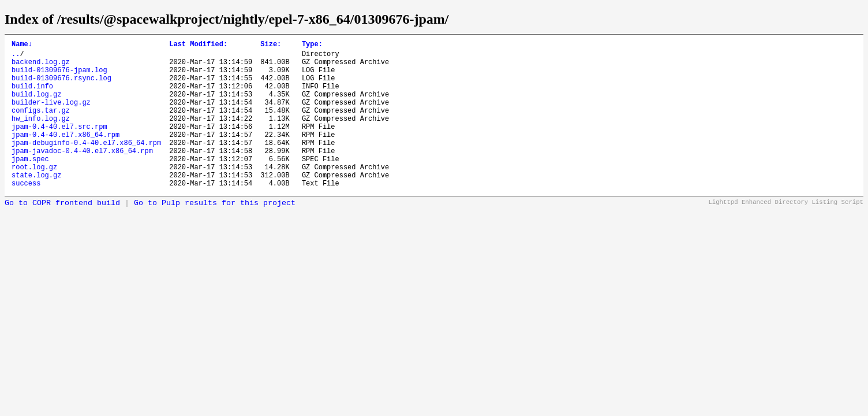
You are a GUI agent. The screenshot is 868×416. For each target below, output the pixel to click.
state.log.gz (36, 204)
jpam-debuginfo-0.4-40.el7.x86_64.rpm (86, 165)
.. (16, 57)
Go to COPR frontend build (62, 234)
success (26, 214)
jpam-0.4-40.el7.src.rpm (59, 145)
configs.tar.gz (41, 126)
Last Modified (198, 45)
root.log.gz (34, 194)
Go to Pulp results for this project (215, 234)
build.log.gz (36, 106)
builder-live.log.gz (51, 116)
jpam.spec (30, 185)
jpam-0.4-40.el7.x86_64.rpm (66, 155)
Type (312, 45)
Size (271, 45)
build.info (32, 96)
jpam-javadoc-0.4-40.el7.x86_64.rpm (82, 175)
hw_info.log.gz (41, 135)
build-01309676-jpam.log (59, 77)
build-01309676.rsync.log (61, 86)
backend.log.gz (41, 67)
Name (22, 45)
